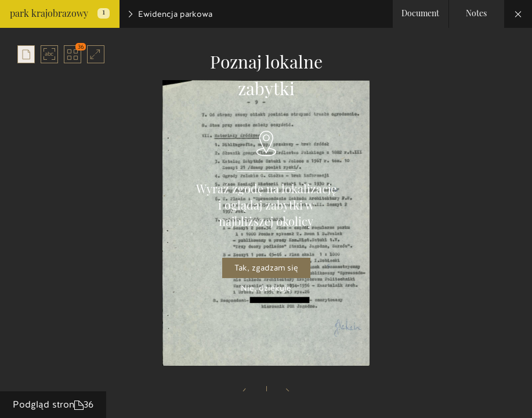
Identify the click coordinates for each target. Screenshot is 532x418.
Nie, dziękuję (266, 288)
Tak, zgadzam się (266, 268)
